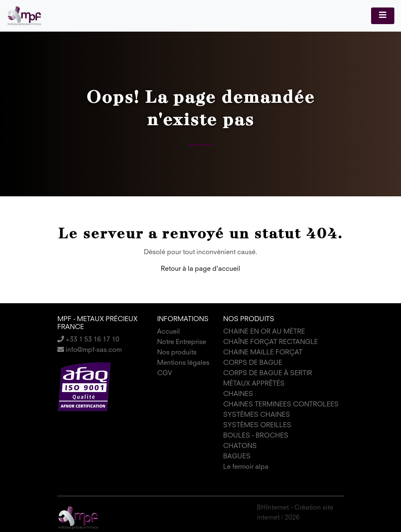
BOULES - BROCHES (256, 436)
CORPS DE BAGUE (253, 363)
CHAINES (238, 394)
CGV (165, 374)
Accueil (169, 332)
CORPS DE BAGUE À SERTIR (268, 374)
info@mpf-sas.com (90, 350)
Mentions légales (183, 363)
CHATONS (240, 446)
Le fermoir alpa (246, 467)
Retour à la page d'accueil (200, 269)
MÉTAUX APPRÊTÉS (254, 384)
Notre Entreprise (182, 342)
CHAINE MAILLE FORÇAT (263, 353)
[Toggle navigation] (383, 16)
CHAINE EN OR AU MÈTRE (264, 332)
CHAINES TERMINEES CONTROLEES (281, 405)
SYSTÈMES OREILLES (257, 426)
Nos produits (177, 353)
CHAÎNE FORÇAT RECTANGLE (271, 342)
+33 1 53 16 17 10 (88, 340)
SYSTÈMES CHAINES (257, 415)
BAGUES (237, 457)
